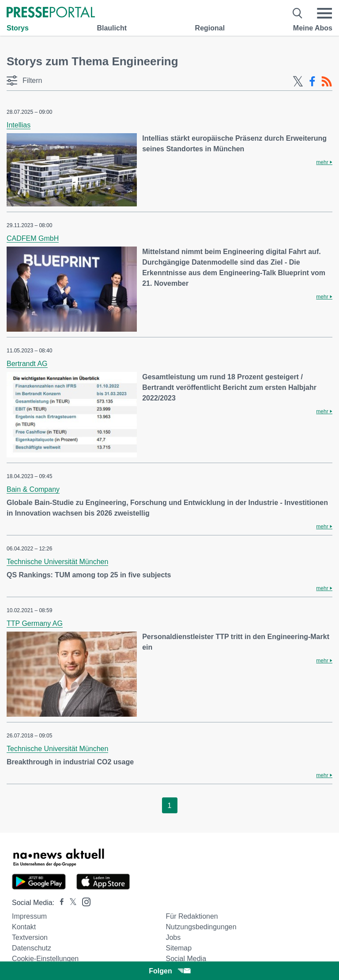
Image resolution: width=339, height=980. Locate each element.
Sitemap (179, 948)
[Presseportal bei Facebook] (59, 903)
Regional (210, 28)
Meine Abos (313, 28)
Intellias (19, 125)
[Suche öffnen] (298, 13)
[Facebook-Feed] (312, 82)
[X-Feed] (298, 82)
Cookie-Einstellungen (45, 959)
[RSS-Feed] (327, 82)
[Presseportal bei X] (70, 903)
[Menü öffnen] (324, 13)
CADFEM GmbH (33, 238)
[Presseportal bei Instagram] (84, 901)
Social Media (186, 959)
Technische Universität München (57, 562)
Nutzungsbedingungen (201, 927)
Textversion (30, 937)
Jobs (173, 937)
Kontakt (24, 927)
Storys (18, 28)
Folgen (169, 971)
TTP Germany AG (35, 623)
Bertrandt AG (27, 364)
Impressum (29, 916)
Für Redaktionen (192, 916)
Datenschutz (32, 948)
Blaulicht (112, 28)
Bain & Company (33, 489)
